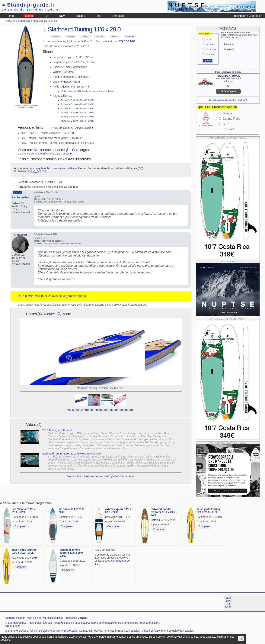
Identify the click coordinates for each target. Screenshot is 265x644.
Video (145, 631)
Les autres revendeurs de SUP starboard (228, 100)
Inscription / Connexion (248, 16)
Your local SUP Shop (228, 602)
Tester (115, 36)
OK (241, 639)
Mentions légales (53, 618)
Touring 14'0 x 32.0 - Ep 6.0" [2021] (77, 100)
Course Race (231, 119)
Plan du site (34, 618)
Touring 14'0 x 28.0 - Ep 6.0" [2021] (77, 108)
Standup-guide (29, 5)
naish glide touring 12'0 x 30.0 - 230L (24, 551)
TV (46, 16)
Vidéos (70, 36)
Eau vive (228, 129)
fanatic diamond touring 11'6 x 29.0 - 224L (72, 553)
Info (11, 16)
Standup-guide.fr (15, 618)
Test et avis (70, 631)
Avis (85, 36)
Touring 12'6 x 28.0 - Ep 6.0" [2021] (77, 117)
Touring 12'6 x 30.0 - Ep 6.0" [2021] (77, 113)
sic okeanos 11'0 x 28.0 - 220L (24, 511)
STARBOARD (127, 41)
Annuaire (118, 16)
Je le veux (211, 54)
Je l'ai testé (211, 49)
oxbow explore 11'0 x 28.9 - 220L (118, 511)
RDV (62, 16)
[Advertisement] (69, 603)
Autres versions (84, 128)
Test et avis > (13, 21)
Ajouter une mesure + (76, 87)
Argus (120, 631)
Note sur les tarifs (63, 128)
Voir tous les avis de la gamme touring (60, 296)
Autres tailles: (61, 96)
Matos (29, 16)
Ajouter (49, 314)
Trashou (22, 235)
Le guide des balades (181, 631)
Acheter (100, 36)
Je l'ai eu (210, 44)
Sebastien (34, 182)
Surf (225, 124)
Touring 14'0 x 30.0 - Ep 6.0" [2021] (77, 104)
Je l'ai (209, 40)
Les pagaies (133, 631)
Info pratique (21, 631)
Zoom (64, 314)
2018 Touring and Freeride (58, 430)
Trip (99, 16)
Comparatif (85, 631)
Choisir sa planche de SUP (46, 631)
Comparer (129, 36)
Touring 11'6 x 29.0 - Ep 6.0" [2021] (77, 121)
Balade (81, 16)
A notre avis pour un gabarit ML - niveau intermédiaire (45, 168)
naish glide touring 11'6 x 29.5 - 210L (208, 511)
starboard (25, 21)
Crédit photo (12, 626)
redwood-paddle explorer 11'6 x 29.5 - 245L (164, 512)
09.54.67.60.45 (228, 91)
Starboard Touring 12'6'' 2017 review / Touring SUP (72, 454)
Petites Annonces (104, 631)
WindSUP (67, 82)
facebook (70, 618)
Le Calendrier (159, 631)
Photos (56, 36)
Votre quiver (205, 33)
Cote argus (80, 150)
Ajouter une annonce (51, 150)
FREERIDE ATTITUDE (228, 76)
